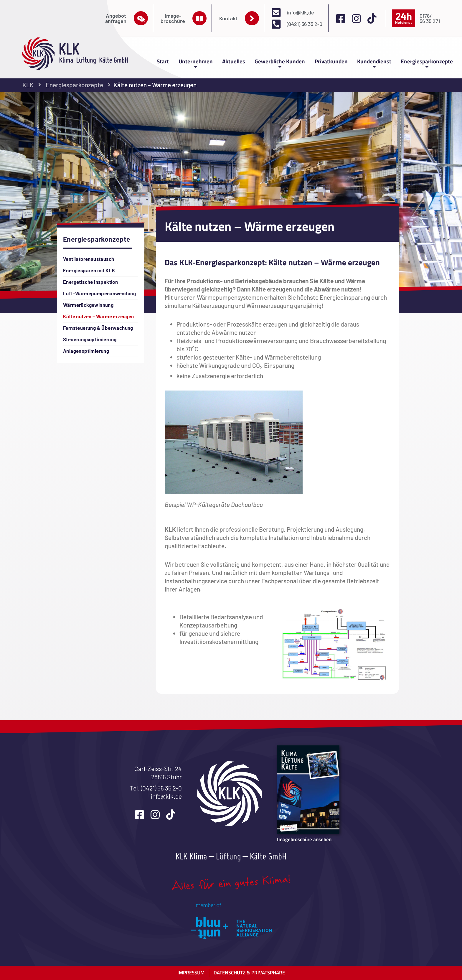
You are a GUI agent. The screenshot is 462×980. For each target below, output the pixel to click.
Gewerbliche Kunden (280, 63)
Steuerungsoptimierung (90, 339)
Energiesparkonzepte (427, 63)
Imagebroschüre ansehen (304, 839)
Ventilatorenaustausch (89, 259)
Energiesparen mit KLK (89, 270)
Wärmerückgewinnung (88, 305)
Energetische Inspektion (90, 282)
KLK (28, 85)
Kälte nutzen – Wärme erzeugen (99, 316)
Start (163, 61)
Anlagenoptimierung (86, 351)
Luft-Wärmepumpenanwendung (99, 293)
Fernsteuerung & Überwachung (98, 328)
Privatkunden (331, 61)
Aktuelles (234, 61)
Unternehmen (196, 63)
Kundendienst (374, 63)
